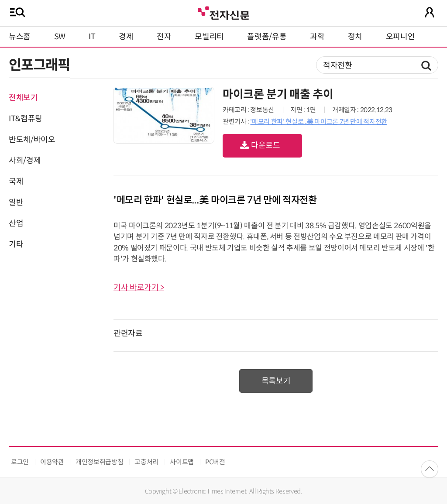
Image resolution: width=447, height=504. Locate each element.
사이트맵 (182, 462)
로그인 (20, 462)
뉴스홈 (20, 37)
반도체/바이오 (32, 140)
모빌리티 (209, 37)
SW (60, 37)
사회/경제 (25, 161)
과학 (317, 37)
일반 (16, 202)
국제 (16, 182)
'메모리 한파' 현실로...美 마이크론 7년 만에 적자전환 (318, 122)
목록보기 (276, 381)
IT (92, 37)
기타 (16, 244)
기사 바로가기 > (139, 288)
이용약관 (52, 462)
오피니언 (401, 37)
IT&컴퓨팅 (26, 119)
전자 (164, 37)
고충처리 (146, 462)
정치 (355, 37)
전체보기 (23, 98)
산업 (16, 223)
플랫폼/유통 (267, 37)
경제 (126, 37)
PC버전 (215, 462)
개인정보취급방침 (99, 462)
